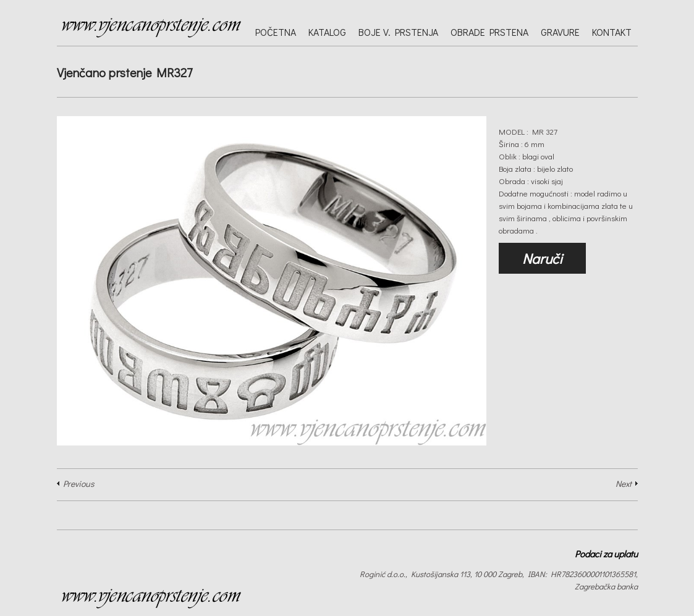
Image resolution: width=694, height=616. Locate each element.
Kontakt (612, 32)
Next (624, 483)
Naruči (542, 258)
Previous (78, 483)
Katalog (327, 32)
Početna (276, 32)
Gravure (560, 32)
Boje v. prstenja (398, 32)
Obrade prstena (489, 32)
